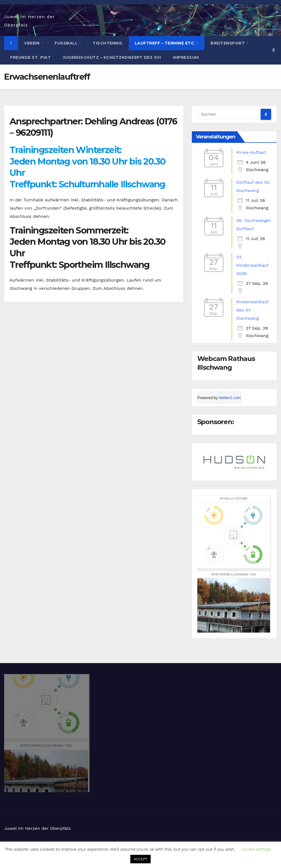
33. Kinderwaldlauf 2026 (252, 265)
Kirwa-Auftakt (251, 152)
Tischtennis (108, 43)
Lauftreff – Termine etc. (166, 43)
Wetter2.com (230, 398)
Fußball (67, 43)
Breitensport (228, 43)
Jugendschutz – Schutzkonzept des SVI (112, 57)
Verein (33, 43)
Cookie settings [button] (256, 849)
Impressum (186, 57)
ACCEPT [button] (140, 859)
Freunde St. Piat (30, 57)
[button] (274, 50)
